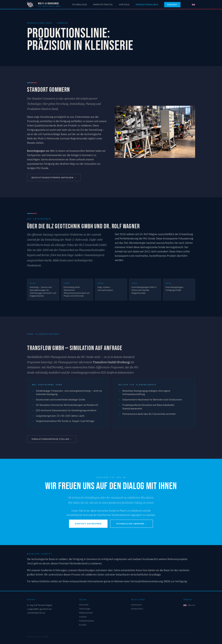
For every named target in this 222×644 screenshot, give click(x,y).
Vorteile (124, 5)
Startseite (84, 605)
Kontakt (172, 5)
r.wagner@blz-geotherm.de (39, 609)
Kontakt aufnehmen (88, 524)
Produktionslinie (147, 5)
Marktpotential (103, 5)
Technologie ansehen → (131, 524)
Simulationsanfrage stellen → (52, 439)
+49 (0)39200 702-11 (36, 613)
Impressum (136, 605)
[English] (193, 5)
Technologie (80, 5)
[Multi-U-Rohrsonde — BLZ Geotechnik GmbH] (44, 5)
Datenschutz (137, 609)
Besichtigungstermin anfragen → (54, 178)
